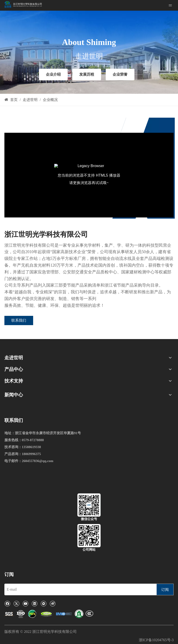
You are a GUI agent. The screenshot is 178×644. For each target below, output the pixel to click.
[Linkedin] (34, 603)
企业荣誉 (120, 74)
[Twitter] (16, 603)
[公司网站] (89, 536)
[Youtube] (25, 603)
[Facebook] (7, 603)
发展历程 (87, 74)
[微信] (43, 603)
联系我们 (19, 320)
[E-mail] (79, 589)
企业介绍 (53, 74)
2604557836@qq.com (38, 461)
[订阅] (165, 589)
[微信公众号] (89, 505)
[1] (49, 614)
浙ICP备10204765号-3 (156, 640)
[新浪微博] (52, 603)
